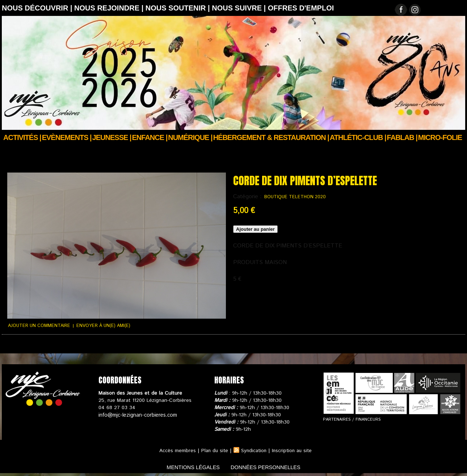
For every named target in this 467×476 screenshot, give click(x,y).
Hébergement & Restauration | (271, 137)
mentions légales (188, 466)
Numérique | (190, 137)
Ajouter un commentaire (37, 325)
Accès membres (175, 450)
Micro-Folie (440, 137)
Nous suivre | (240, 8)
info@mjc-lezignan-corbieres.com (137, 414)
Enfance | (150, 137)
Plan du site (213, 450)
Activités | (22, 137)
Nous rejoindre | (110, 8)
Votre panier (141, 346)
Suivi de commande (23, 346)
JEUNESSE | (112, 137)
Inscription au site (293, 450)
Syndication (253, 450)
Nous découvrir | (38, 8)
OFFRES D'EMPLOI (301, 8)
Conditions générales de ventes (85, 346)
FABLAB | (402, 137)
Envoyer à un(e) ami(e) (99, 325)
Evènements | (67, 137)
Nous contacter (179, 346)
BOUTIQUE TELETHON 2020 (293, 197)
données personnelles (271, 466)
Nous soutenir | (179, 8)
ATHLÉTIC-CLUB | (358, 137)
